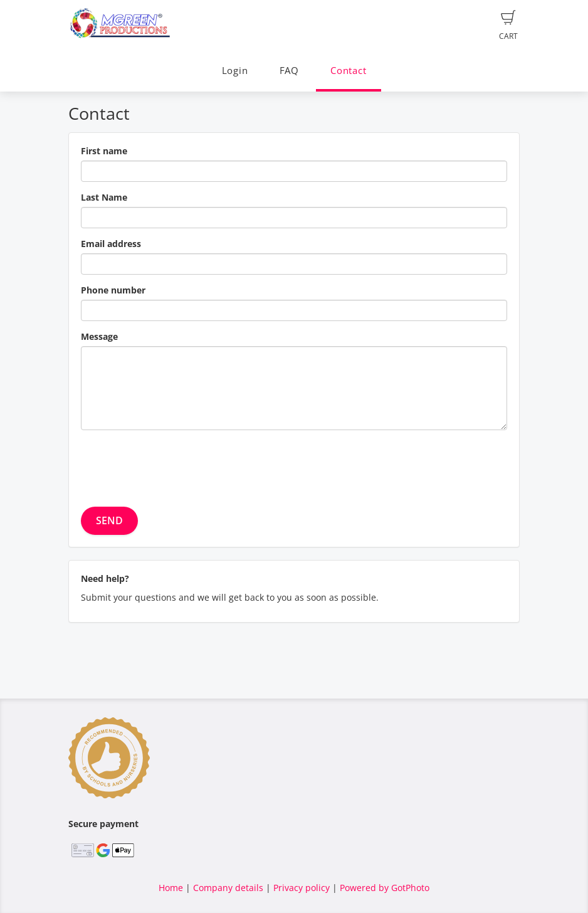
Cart (508, 26)
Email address (111, 244)
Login (235, 71)
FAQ (289, 71)
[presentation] (176, 464)
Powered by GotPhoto (385, 888)
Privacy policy (302, 888)
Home (171, 888)
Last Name (104, 197)
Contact (348, 71)
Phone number (113, 290)
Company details (228, 888)
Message (99, 336)
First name (104, 151)
